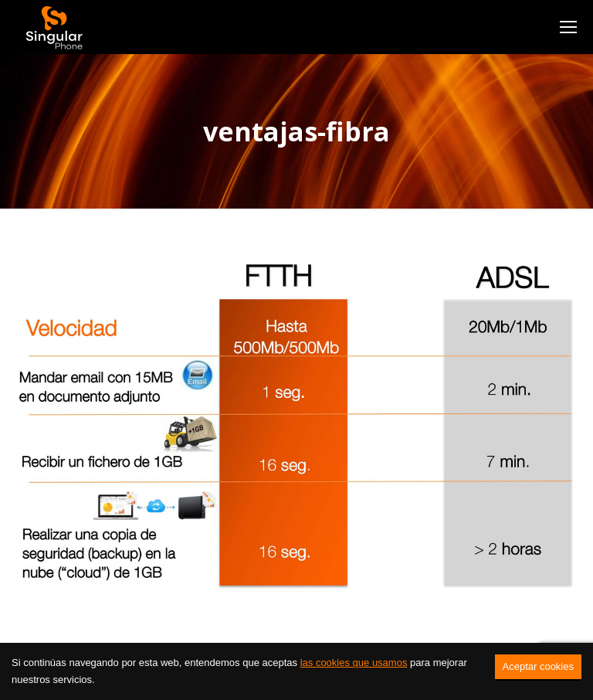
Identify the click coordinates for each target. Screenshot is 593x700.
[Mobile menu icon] (568, 27)
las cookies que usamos (354, 663)
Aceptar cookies (539, 666)
